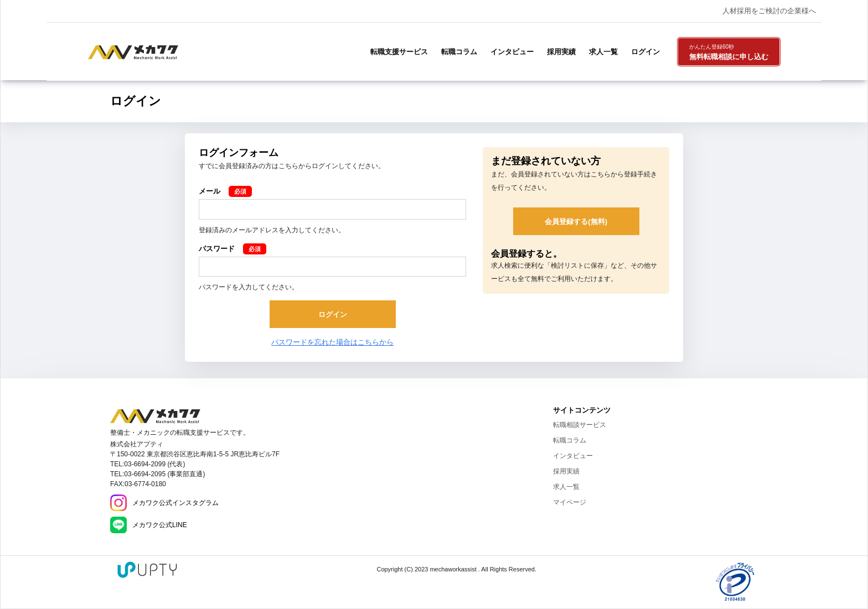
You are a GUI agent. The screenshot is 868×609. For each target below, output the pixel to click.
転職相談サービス (580, 425)
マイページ (570, 502)
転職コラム (459, 52)
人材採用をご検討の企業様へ (769, 11)
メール (210, 191)
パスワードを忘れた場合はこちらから (332, 342)
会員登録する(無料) (576, 222)
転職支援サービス (399, 52)
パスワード (217, 249)
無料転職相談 (729, 53)
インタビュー (512, 52)
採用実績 (561, 52)
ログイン (645, 52)
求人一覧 (603, 52)
